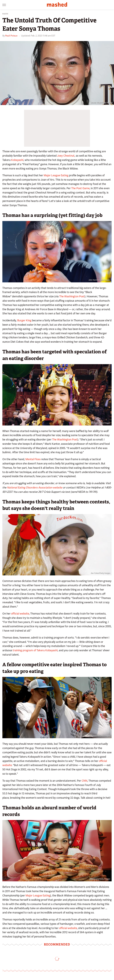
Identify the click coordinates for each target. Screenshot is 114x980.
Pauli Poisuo (11, 36)
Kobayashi (17, 160)
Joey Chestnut (66, 156)
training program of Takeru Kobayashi (35, 650)
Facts (5, 14)
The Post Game (80, 188)
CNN (84, 781)
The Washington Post (72, 296)
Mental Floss (33, 459)
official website (20, 614)
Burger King (24, 320)
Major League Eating (56, 175)
